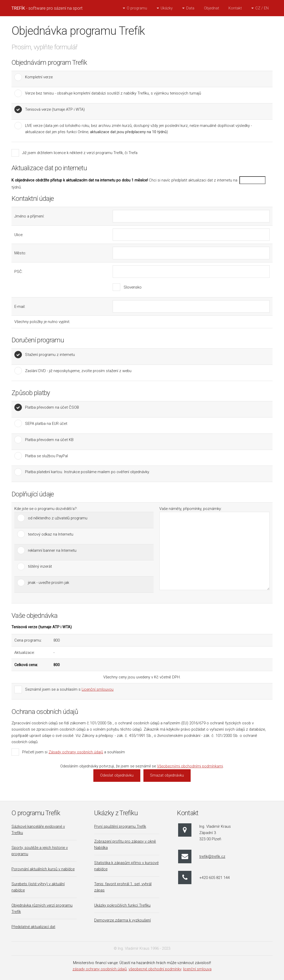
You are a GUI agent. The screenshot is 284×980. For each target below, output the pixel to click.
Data (190, 8)
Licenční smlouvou (98, 689)
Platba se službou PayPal (46, 456)
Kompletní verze (39, 77)
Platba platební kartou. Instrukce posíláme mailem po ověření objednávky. (87, 472)
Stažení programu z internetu (50, 355)
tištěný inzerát (40, 566)
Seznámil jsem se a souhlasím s (69, 689)
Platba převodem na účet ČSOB (52, 407)
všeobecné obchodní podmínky (155, 969)
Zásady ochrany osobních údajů (76, 752)
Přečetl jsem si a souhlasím (74, 752)
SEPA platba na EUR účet (46, 424)
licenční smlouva (197, 969)
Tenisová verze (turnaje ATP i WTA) (55, 109)
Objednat (212, 8)
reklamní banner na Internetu (52, 550)
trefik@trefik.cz (212, 856)
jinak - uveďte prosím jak (49, 583)
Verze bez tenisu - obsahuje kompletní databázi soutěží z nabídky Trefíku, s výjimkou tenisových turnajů (113, 93)
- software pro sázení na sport (47, 8)
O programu (137, 8)
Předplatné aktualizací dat (33, 927)
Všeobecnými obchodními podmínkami (190, 766)
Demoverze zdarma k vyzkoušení (122, 920)
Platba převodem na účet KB (49, 440)
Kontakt (235, 8)
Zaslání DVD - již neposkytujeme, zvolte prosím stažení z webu (78, 371)
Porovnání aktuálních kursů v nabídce (43, 869)
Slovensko (133, 287)
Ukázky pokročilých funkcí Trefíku (122, 905)
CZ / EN (262, 8)
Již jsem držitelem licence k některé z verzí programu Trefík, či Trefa (80, 153)
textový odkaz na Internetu (51, 534)
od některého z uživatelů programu (58, 518)
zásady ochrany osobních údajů (100, 969)
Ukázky (167, 8)
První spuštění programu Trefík (120, 826)
